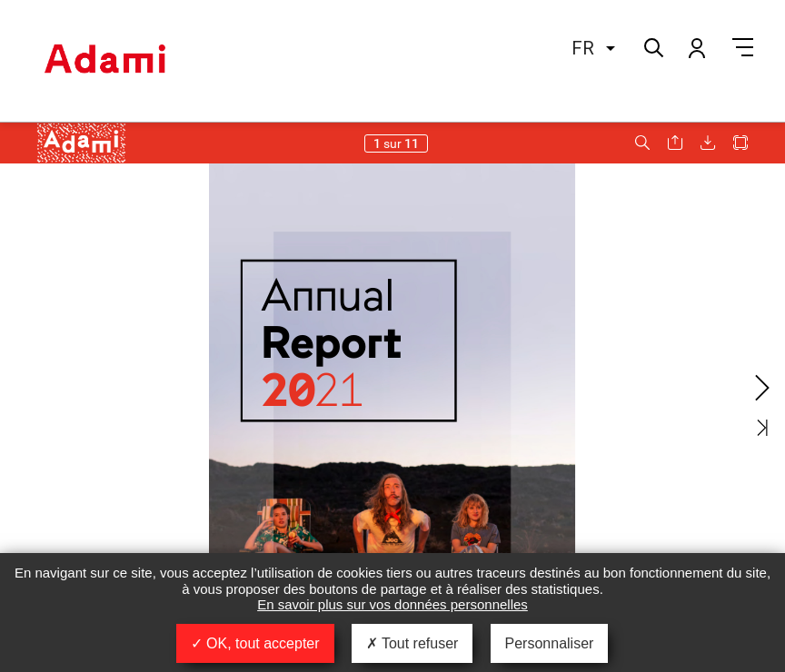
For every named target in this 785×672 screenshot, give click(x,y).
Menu (743, 47)
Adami (104, 61)
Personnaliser (550, 643)
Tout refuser (412, 643)
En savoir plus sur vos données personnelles (392, 604)
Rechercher (652, 46)
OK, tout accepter (255, 643)
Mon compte (696, 47)
